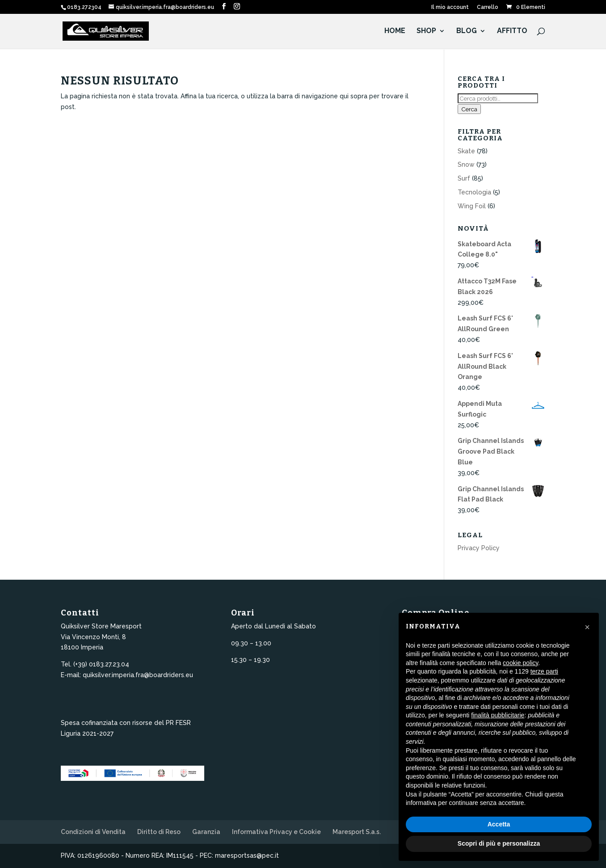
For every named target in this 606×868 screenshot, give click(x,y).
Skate (466, 151)
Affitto (512, 32)
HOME (395, 32)
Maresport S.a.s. (357, 832)
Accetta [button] (499, 824)
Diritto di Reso (159, 832)
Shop (426, 32)
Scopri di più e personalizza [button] (499, 843)
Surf (464, 178)
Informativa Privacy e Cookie (276, 832)
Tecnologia (474, 192)
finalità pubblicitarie (498, 715)
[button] (587, 627)
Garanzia (206, 832)
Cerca (469, 109)
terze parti (544, 671)
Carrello (488, 7)
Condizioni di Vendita (93, 832)
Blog (467, 32)
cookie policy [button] (520, 663)
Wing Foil (472, 206)
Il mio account (450, 7)
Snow (466, 164)
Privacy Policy (479, 548)
